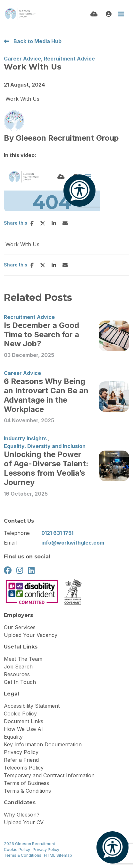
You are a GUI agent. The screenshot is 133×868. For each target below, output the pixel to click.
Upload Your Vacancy (31, 635)
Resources (17, 674)
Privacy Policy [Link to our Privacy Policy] (46, 849)
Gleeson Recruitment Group (67, 138)
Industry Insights (25, 438)
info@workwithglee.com (73, 543)
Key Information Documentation (43, 744)
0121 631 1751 (57, 533)
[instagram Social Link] (20, 570)
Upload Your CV (24, 822)
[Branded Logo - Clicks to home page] (20, 14)
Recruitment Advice (69, 59)
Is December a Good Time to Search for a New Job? (42, 335)
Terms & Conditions (27, 791)
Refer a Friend (21, 760)
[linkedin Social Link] (31, 570)
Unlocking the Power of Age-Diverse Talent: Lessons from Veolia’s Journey (46, 468)
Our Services (20, 627)
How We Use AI (23, 729)
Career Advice (22, 59)
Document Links (24, 721)
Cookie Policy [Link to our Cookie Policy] (17, 849)
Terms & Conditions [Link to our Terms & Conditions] (23, 855)
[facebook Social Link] (8, 570)
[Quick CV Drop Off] (94, 14)
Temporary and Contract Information (49, 775)
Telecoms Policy (24, 768)
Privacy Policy (21, 752)
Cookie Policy (20, 714)
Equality (13, 737)
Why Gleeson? (22, 815)
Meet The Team (23, 659)
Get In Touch (20, 682)
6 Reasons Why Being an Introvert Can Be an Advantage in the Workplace (46, 395)
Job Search (18, 667)
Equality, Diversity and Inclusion (45, 446)
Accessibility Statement (32, 706)
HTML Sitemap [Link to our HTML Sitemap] (58, 855)
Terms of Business (26, 783)
